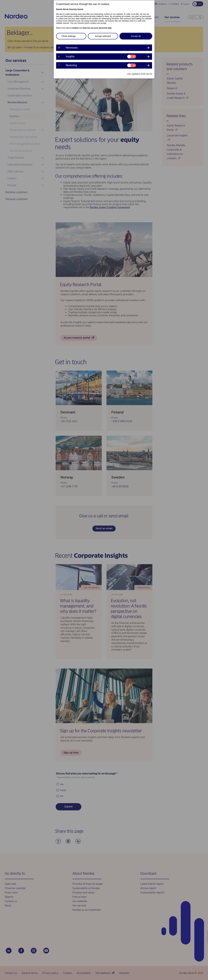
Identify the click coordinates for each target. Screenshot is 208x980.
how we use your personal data (97, 28)
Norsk (66, 9)
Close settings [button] (69, 36)
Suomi (80, 9)
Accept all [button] (136, 36)
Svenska (73, 9)
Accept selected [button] (103, 36)
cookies (75, 28)
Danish (59, 9)
